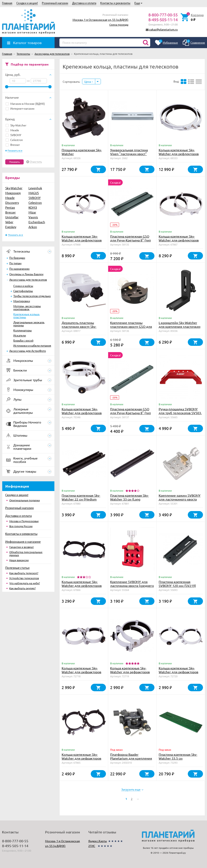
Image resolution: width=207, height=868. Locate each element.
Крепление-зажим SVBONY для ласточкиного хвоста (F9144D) (180, 499)
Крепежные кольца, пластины (27, 316)
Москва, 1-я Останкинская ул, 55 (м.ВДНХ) (100, 20)
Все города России (21, 526)
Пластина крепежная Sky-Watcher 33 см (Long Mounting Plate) (129, 499)
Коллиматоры (23, 330)
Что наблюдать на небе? (25, 583)
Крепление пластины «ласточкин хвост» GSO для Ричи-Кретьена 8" (131, 326)
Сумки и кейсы (23, 286)
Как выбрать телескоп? (24, 573)
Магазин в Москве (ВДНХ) (25, 104)
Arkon (33, 227)
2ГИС (92, 846)
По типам (15, 263)
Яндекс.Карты (98, 841)
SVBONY (13, 135)
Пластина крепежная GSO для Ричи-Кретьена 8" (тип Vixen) (130, 413)
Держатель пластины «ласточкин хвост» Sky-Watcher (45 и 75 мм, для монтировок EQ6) (81, 328)
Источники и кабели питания (32, 345)
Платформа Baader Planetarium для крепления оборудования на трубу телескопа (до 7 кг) (131, 760)
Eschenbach (37, 222)
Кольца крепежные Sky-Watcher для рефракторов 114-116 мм (130, 672)
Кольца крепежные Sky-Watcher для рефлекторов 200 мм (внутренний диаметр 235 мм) (179, 242)
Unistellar (12, 217)
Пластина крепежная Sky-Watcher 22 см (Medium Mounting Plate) (81, 499)
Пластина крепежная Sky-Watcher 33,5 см (178, 756)
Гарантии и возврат (22, 547)
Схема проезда (119, 25)
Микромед (13, 193)
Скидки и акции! (27, 3)
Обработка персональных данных (26, 554)
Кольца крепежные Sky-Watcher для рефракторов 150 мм (178, 672)
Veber (9, 222)
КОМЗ (33, 207)
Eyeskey (11, 227)
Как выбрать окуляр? (22, 588)
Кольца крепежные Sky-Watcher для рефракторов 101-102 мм (81, 672)
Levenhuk (35, 188)
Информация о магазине (23, 541)
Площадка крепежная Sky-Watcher (82, 152)
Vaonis (33, 217)
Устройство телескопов (24, 578)
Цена (89, 82)
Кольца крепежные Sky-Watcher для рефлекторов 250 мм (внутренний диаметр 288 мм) (82, 242)
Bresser (13, 145)
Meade (12, 130)
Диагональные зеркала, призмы (29, 324)
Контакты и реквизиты (115, 3)
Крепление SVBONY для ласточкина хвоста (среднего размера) (132, 585)
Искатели (20, 335)
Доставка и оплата (84, 3)
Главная (7, 3)
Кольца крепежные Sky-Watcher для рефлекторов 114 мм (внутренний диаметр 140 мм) (82, 587)
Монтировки (22, 301)
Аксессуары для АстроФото (28, 351)
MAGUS (34, 193)
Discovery (12, 203)
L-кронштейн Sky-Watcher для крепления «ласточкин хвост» (180, 326)
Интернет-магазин (20, 108)
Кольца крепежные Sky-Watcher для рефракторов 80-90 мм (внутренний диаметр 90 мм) (81, 760)
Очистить (36, 162)
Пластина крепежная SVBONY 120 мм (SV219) (177, 584)
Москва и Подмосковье (24, 521)
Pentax (10, 207)
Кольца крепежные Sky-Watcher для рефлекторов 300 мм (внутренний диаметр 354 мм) (179, 156)
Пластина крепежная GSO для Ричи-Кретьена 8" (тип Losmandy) (130, 240)
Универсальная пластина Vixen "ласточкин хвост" (129, 152)
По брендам (17, 258)
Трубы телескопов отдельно (32, 296)
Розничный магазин (55, 3)
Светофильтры (23, 291)
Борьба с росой (23, 340)
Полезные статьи (17, 568)
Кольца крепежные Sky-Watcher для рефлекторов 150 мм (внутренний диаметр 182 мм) (82, 415)
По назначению (19, 269)
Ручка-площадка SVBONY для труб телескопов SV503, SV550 (180, 413)
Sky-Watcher (16, 125)
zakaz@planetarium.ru (163, 29)
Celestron (14, 140)
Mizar (32, 212)
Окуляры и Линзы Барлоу (26, 274)
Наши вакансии (19, 560)
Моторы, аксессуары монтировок (27, 308)
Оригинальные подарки (25, 500)
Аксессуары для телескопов (28, 279)
